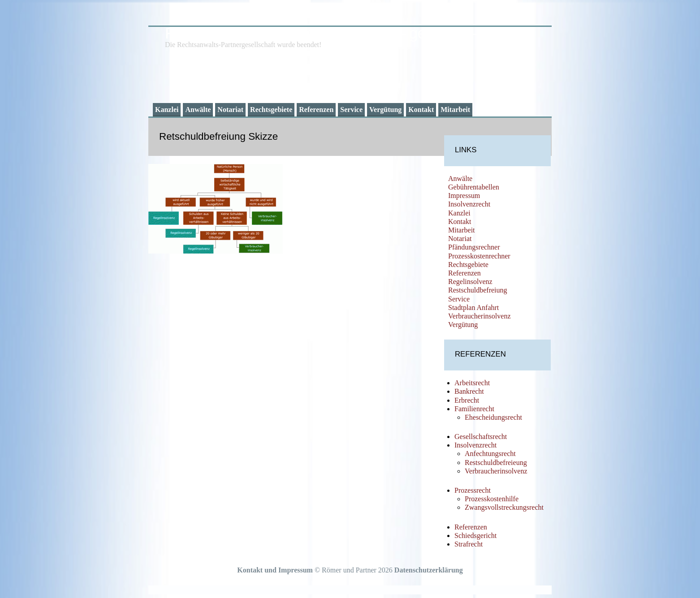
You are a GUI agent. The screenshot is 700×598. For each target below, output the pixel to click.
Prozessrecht (473, 490)
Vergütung (385, 110)
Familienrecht (474, 409)
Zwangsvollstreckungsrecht (504, 507)
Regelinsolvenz (470, 282)
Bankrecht (469, 391)
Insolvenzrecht (469, 204)
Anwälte (198, 110)
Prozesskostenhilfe (492, 499)
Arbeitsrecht (472, 383)
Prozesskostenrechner (479, 256)
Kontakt (421, 110)
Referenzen (316, 110)
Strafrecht (469, 544)
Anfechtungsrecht (490, 454)
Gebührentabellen (474, 187)
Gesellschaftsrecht (481, 437)
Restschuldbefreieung (496, 462)
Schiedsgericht (475, 536)
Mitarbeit (455, 110)
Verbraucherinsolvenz (480, 316)
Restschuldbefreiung (478, 290)
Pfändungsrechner (474, 247)
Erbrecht (467, 400)
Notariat (230, 110)
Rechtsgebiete (271, 110)
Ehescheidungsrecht (493, 417)
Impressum (464, 196)
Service (351, 110)
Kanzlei (167, 110)
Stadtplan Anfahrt (473, 308)
